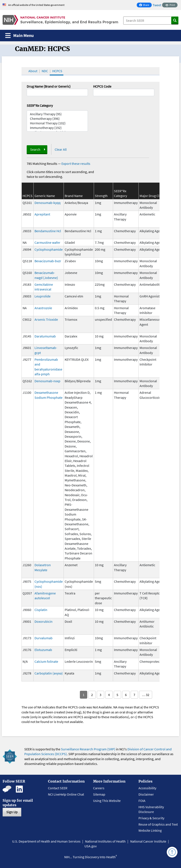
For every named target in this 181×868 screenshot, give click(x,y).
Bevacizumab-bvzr (48, 261)
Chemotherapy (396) (57, 119)
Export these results (76, 164)
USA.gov (90, 846)
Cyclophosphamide (49, 249)
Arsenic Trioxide (46, 319)
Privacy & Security (151, 818)
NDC (45, 71)
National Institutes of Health (105, 841)
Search (35, 149)
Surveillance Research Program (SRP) (88, 749)
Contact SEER (58, 788)
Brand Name (74, 196)
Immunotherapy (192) (57, 128)
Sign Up (12, 812)
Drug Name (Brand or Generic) (49, 86)
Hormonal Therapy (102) (57, 123)
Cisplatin (41, 610)
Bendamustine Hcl (48, 231)
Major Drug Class (152, 196)
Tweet (157, 5)
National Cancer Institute (148, 841)
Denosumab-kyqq (48, 203)
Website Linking (150, 830)
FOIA (142, 801)
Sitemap (99, 794)
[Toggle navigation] (19, 36)
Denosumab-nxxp (47, 381)
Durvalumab (44, 638)
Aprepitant (42, 214)
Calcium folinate (46, 661)
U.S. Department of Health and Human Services (46, 841)
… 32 (146, 695)
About (33, 71)
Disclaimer (146, 794)
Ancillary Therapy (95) (57, 114)
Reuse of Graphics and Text (158, 824)
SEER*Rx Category (40, 105)
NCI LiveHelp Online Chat (66, 794)
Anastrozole (43, 308)
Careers (99, 788)
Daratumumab (45, 336)
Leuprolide (43, 296)
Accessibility (147, 788)
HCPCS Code (102, 86)
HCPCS (57, 71)
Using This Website (107, 801)
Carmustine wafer (47, 242)
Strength (101, 196)
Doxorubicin (44, 621)
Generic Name (45, 196)
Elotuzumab (43, 650)
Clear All (61, 149)
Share (145, 5)
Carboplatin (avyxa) (49, 673)
